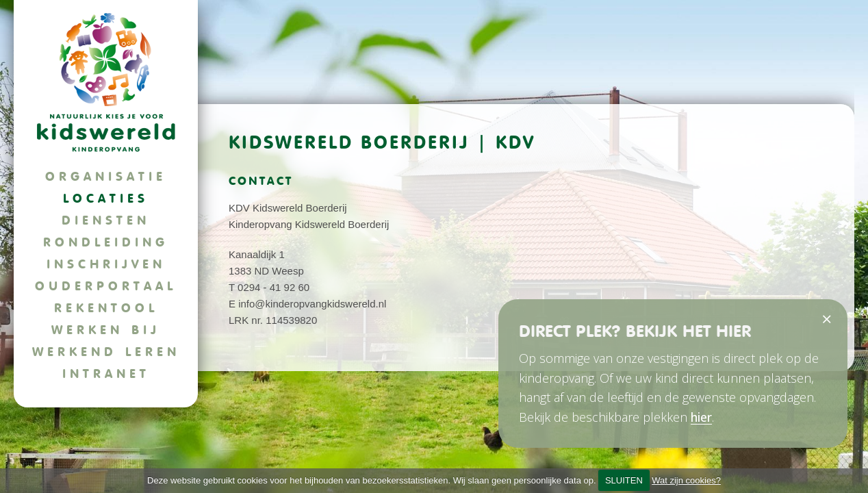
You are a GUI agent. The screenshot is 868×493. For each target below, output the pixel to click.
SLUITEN (624, 480)
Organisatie (106, 176)
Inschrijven (106, 264)
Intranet (106, 374)
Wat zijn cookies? (686, 480)
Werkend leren (106, 352)
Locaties (106, 198)
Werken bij (106, 330)
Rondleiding (106, 242)
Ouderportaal (106, 286)
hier (701, 417)
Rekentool (106, 308)
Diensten (106, 220)
